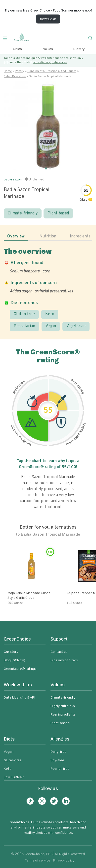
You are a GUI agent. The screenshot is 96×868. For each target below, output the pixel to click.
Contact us (59, 652)
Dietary (79, 49)
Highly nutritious (63, 706)
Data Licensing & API (19, 698)
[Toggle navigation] (7, 38)
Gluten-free (13, 760)
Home (8, 71)
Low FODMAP (14, 777)
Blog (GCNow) (14, 660)
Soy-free (57, 760)
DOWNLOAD (48, 19)
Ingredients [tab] (80, 236)
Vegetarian (76, 326)
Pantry (20, 71)
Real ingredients (63, 715)
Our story (11, 652)
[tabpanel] (48, 289)
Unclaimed (36, 180)
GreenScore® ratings (20, 669)
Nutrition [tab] (48, 236)
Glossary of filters (64, 660)
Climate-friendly (23, 213)
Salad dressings (15, 76)
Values (48, 49)
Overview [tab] (16, 236)
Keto (50, 314)
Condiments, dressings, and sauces (52, 71)
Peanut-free (60, 769)
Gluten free (24, 314)
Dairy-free (58, 752)
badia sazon (13, 180)
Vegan (51, 326)
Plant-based (58, 213)
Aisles (17, 49)
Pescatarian (24, 326)
